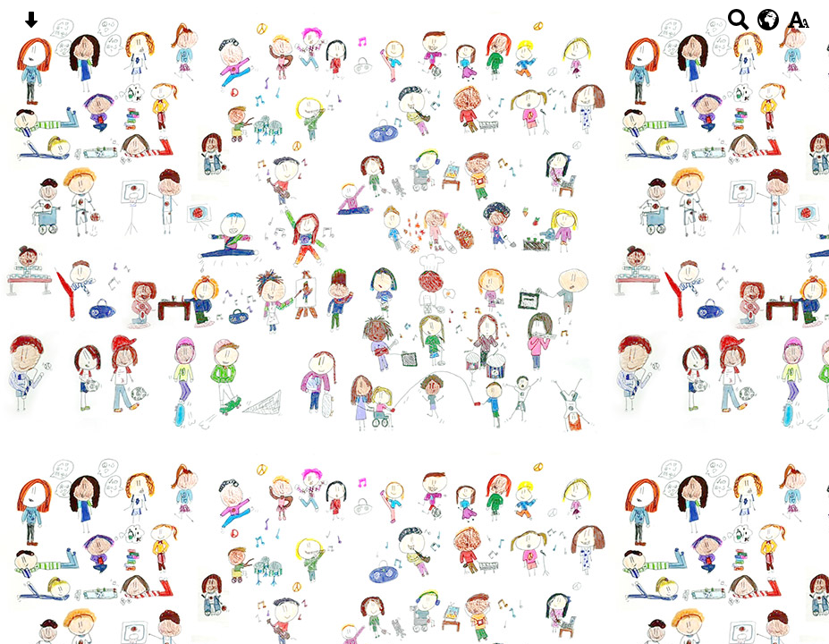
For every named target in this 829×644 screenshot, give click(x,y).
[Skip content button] (31, 25)
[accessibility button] (798, 25)
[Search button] (738, 25)
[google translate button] (769, 20)
